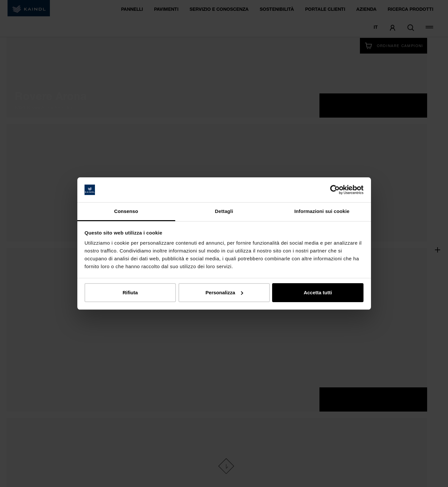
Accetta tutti (318, 292)
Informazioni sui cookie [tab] (322, 211)
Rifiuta (130, 292)
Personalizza (224, 292)
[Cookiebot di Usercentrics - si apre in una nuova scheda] (335, 190)
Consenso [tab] (126, 211)
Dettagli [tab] (224, 211)
